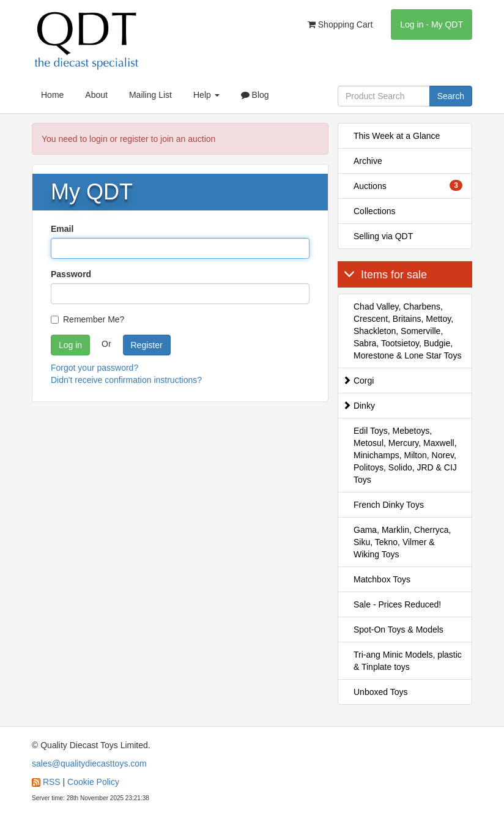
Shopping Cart (340, 24)
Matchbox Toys (382, 579)
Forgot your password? (94, 368)
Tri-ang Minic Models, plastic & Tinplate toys (408, 661)
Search (451, 96)
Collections (374, 211)
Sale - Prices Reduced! (397, 604)
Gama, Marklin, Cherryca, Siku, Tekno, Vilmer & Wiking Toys (402, 542)
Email (62, 229)
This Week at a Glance (397, 136)
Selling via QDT (383, 236)
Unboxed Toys (380, 692)
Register (147, 345)
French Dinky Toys (389, 505)
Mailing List (150, 95)
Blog (255, 95)
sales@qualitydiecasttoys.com (89, 763)
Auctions (408, 185)
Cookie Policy (93, 782)
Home (52, 95)
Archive (368, 161)
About (96, 95)
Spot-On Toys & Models (398, 630)
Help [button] (206, 95)
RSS (52, 782)
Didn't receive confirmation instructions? (126, 380)
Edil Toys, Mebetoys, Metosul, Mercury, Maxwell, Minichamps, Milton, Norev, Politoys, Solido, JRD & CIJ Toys (405, 455)
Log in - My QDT (432, 24)
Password (71, 274)
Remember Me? (87, 319)
